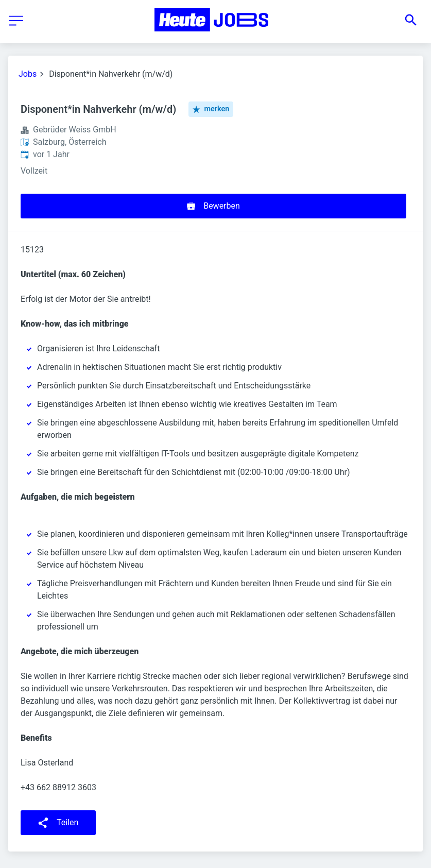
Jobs (28, 74)
